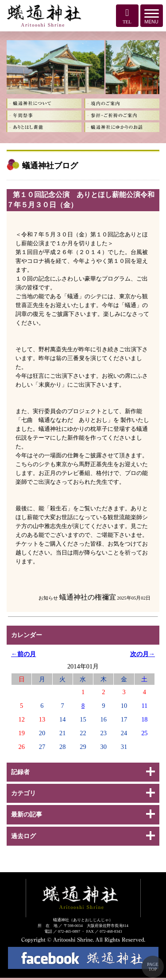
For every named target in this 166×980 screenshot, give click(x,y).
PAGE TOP (152, 967)
